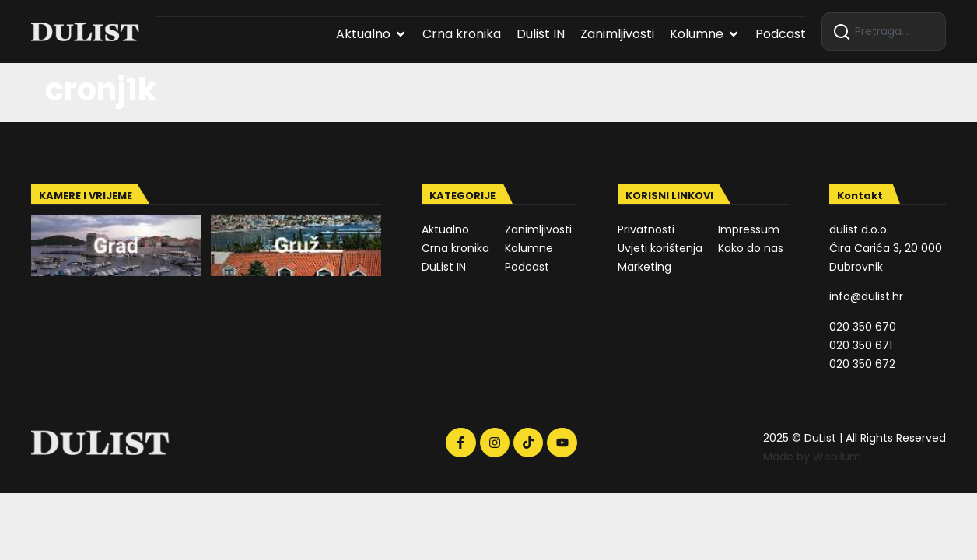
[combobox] (884, 31)
